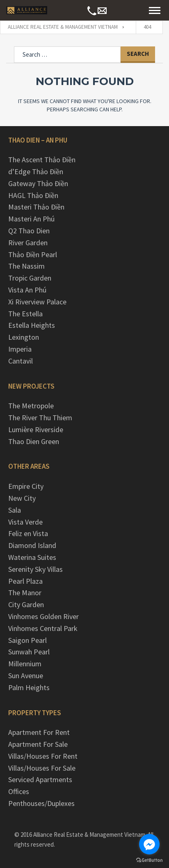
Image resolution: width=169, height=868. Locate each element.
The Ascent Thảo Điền (42, 160)
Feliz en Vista (28, 533)
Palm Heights (29, 687)
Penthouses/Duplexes (41, 803)
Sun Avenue (26, 676)
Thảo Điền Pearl (33, 254)
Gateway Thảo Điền (38, 183)
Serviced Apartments (40, 779)
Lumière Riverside (36, 429)
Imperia (20, 349)
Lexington (24, 337)
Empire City (26, 486)
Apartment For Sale (38, 744)
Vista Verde (25, 522)
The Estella (25, 314)
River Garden (28, 243)
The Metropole (31, 406)
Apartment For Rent (39, 732)
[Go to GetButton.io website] (149, 860)
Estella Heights (32, 325)
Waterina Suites (32, 557)
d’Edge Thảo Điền (36, 172)
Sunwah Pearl (29, 652)
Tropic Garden (30, 278)
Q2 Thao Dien (29, 231)
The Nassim (26, 266)
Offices (19, 791)
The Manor (25, 593)
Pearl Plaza (25, 581)
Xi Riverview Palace (37, 302)
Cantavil (21, 361)
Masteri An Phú (31, 219)
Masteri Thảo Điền (36, 207)
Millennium (25, 664)
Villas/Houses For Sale (42, 768)
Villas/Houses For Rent (43, 756)
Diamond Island (32, 545)
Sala (15, 510)
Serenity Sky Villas (35, 569)
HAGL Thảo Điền (33, 195)
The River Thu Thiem (40, 418)
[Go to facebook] (149, 844)
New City (22, 498)
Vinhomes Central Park (43, 628)
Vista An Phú (27, 290)
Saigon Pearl (27, 640)
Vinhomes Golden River (43, 616)
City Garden (26, 604)
